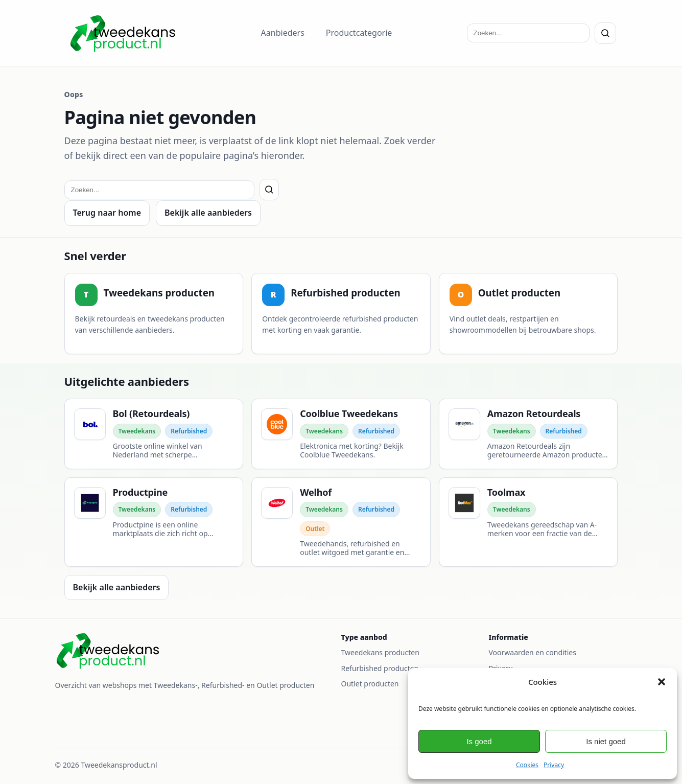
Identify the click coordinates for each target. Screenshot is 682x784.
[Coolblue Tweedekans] (341, 434)
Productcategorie (359, 33)
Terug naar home (107, 213)
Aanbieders (283, 33)
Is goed (479, 741)
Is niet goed (606, 741)
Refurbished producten (380, 668)
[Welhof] (341, 522)
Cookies (527, 765)
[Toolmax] (528, 522)
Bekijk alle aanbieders (208, 213)
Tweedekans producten (380, 652)
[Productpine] (154, 522)
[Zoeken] (605, 33)
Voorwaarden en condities (533, 652)
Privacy (554, 765)
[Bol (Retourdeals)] (154, 434)
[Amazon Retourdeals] (528, 434)
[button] (662, 682)
